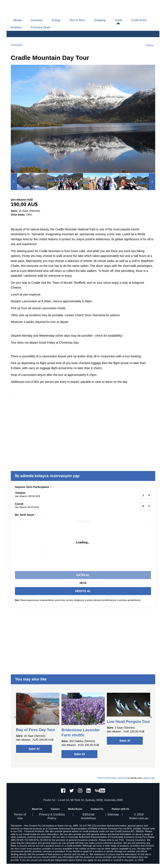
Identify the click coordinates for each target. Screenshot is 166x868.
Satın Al (34, 749)
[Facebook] (63, 791)
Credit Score (139, 20)
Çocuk (72, 506)
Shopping (100, 20)
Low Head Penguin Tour (129, 722)
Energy (56, 20)
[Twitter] (72, 791)
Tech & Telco (77, 20)
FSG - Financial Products (31, 831)
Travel (118, 20)
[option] (29, 182)
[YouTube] (100, 791)
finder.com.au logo (28, 8)
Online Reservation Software (112, 778)
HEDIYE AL (83, 591)
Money (18, 20)
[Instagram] (80, 791)
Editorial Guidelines (88, 816)
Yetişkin (72, 495)
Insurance (37, 20)
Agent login (149, 778)
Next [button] (151, 717)
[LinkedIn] (88, 791)
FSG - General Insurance (132, 840)
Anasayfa (16, 45)
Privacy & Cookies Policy (52, 816)
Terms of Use (20, 816)
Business (16, 27)
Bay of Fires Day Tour (36, 730)
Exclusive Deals (41, 27)
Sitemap (113, 814)
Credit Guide (30, 834)
